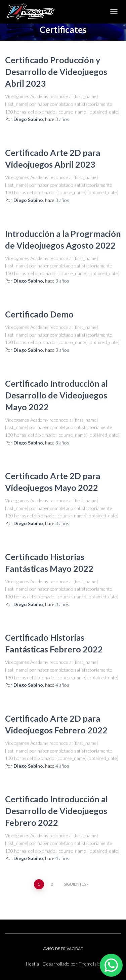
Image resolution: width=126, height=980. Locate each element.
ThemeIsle (89, 964)
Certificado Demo (39, 314)
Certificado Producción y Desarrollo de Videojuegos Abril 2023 (56, 72)
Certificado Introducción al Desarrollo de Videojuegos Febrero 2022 (56, 811)
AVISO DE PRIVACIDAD (63, 949)
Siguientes (75, 884)
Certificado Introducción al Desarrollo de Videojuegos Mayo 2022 (56, 395)
